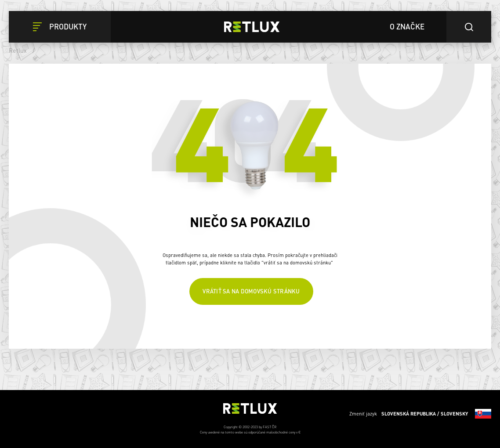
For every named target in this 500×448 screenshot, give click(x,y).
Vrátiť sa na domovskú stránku (251, 291)
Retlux (18, 50)
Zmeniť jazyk (420, 414)
